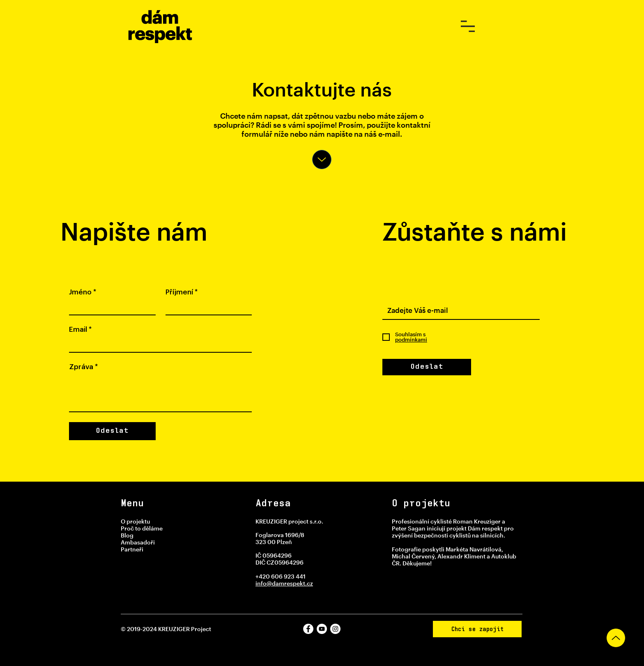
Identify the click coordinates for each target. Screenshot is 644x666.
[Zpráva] (160, 393)
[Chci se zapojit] (477, 629)
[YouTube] (322, 629)
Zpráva (83, 367)
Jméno (83, 292)
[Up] (322, 160)
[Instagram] (335, 629)
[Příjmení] (206, 307)
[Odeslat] (427, 367)
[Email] (158, 344)
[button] (468, 26)
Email (80, 330)
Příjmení (182, 292)
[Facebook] (308, 629)
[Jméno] (110, 307)
